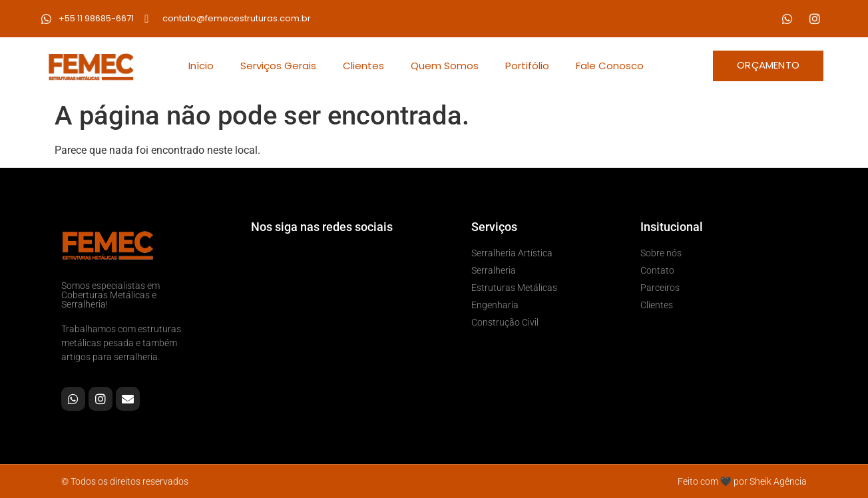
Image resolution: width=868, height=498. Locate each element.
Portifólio (527, 66)
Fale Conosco (610, 66)
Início (201, 66)
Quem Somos (445, 66)
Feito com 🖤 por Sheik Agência (742, 481)
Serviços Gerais (278, 66)
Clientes (363, 66)
